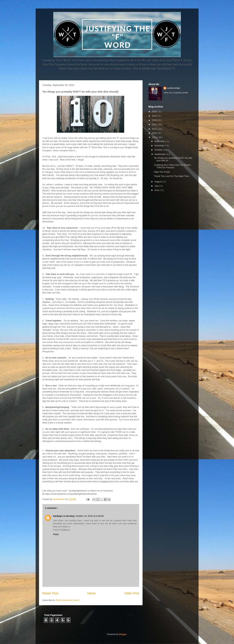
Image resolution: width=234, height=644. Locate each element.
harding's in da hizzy (64, 516)
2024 (155, 116)
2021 (155, 129)
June (157, 190)
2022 (155, 124)
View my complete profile (176, 93)
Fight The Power (162, 172)
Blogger (123, 634)
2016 (155, 133)
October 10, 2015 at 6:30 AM (90, 516)
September (160, 154)
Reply (56, 534)
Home (91, 593)
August (158, 182)
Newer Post (50, 593)
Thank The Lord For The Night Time (171, 176)
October (159, 150)
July (157, 186)
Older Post (132, 593)
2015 (155, 137)
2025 (155, 112)
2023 (155, 120)
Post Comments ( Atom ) (68, 600)
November (160, 146)
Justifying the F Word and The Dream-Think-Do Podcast (173, 166)
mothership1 (174, 88)
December (160, 141)
